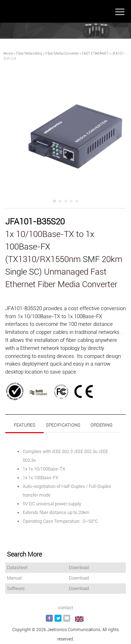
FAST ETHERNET (95, 53)
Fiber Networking (29, 53)
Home (8, 53)
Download (79, 568)
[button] (54, 201)
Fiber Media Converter (62, 53)
